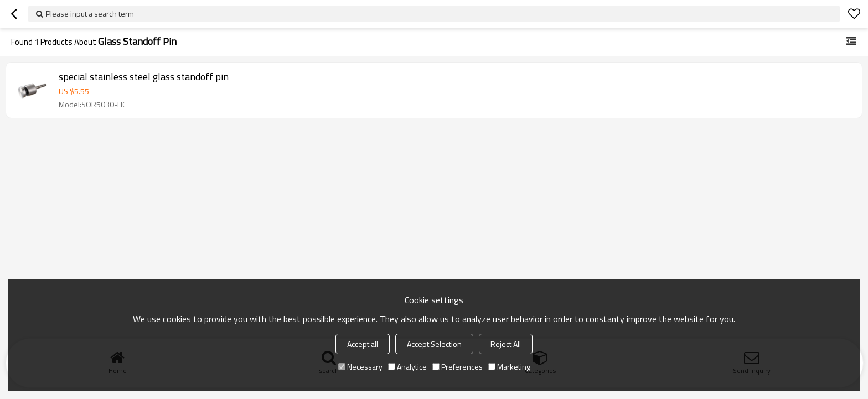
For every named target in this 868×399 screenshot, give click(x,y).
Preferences (458, 367)
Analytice (407, 367)
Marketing (509, 367)
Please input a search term (90, 14)
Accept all (363, 344)
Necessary (360, 367)
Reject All (506, 344)
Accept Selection (434, 344)
